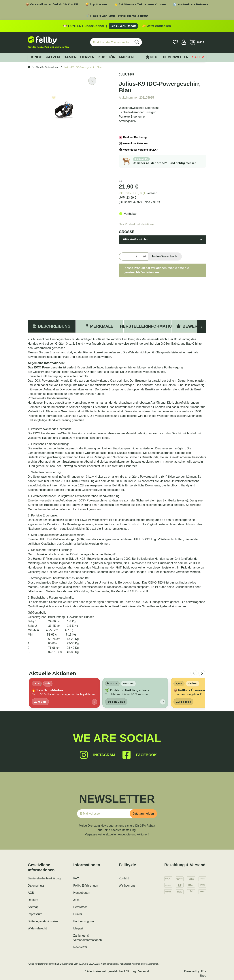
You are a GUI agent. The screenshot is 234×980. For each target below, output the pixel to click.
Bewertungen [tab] (195, 326)
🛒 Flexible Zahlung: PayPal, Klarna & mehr (117, 16)
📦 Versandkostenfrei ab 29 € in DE (52, 4)
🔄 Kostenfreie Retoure (191, 4)
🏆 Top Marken (96, 4)
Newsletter (80, 947)
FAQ (76, 879)
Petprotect (80, 907)
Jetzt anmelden (143, 814)
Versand (152, 193)
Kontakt (124, 879)
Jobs (76, 900)
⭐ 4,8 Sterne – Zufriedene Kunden (140, 4)
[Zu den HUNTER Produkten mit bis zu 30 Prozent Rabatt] (117, 26)
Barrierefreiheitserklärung (44, 879)
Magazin (79, 929)
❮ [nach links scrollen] (194, 673)
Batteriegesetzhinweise (43, 921)
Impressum (35, 914)
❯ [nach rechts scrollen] (202, 673)
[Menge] (130, 257)
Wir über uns (127, 886)
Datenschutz (36, 886)
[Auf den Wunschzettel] (92, 81)
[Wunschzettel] (175, 42)
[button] (184, 42)
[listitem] (64, 693)
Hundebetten (82, 893)
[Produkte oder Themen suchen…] (111, 42)
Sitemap (33, 907)
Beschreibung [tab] (52, 326)
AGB (31, 893)
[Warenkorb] (197, 42)
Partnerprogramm (85, 921)
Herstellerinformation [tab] (147, 326)
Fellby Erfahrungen (86, 886)
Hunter (78, 914)
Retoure (33, 900)
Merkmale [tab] (100, 326)
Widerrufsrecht (37, 929)
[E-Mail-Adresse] (105, 814)
